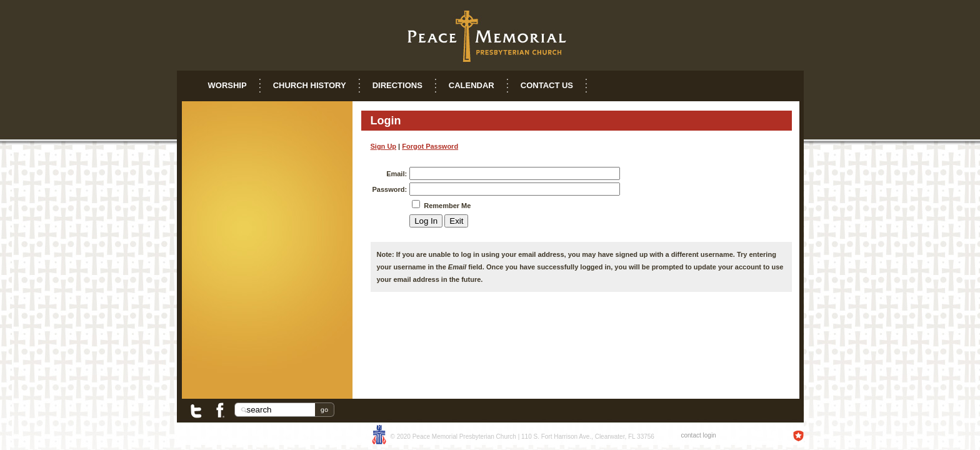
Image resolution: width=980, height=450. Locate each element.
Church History (310, 85)
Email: (397, 174)
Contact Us (547, 85)
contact (691, 435)
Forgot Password (430, 146)
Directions (397, 85)
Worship (227, 85)
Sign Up (384, 146)
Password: (390, 189)
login (710, 435)
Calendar (472, 85)
